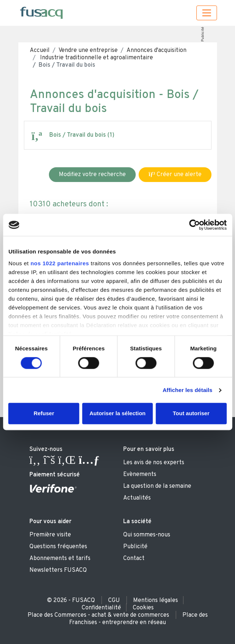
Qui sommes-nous (147, 535)
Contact (134, 559)
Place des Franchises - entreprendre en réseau (138, 619)
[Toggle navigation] (207, 13)
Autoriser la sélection (117, 414)
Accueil (40, 50)
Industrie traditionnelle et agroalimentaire (96, 58)
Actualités (137, 498)
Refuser (44, 414)
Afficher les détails (187, 390)
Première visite (50, 535)
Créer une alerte (175, 175)
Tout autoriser (191, 414)
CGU (114, 601)
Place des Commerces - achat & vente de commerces (98, 615)
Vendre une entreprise (88, 50)
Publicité (203, 34)
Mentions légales (156, 601)
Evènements (140, 475)
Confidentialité (101, 608)
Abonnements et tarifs (60, 559)
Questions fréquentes (58, 547)
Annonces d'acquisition (156, 50)
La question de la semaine (157, 486)
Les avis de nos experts (154, 463)
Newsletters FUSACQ (58, 570)
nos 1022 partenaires (60, 263)
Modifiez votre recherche (92, 175)
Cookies (143, 608)
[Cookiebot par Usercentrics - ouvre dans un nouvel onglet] (194, 225)
